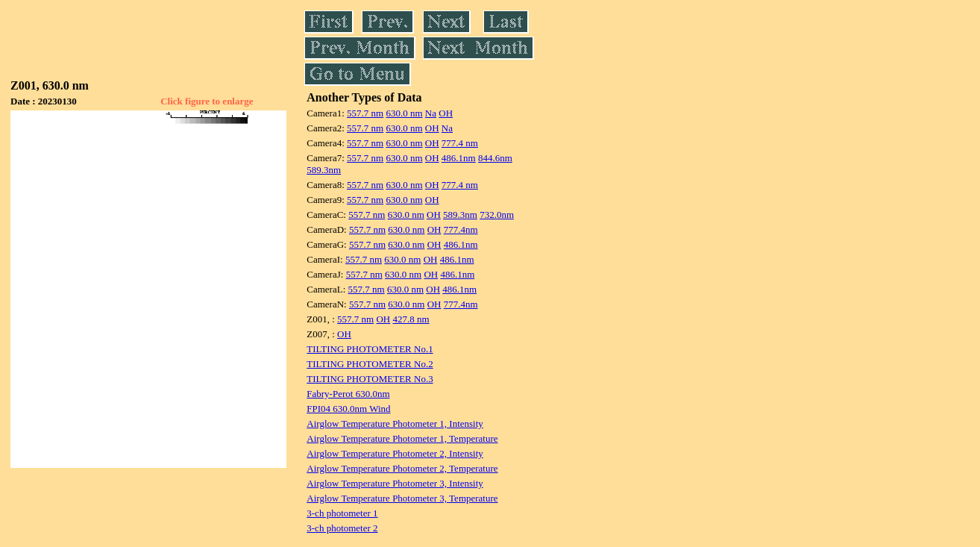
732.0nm (497, 215)
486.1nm (459, 158)
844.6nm (495, 158)
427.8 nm (411, 319)
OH (446, 113)
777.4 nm (460, 143)
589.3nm (324, 170)
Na (431, 113)
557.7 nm (365, 113)
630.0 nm (404, 113)
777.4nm (461, 229)
